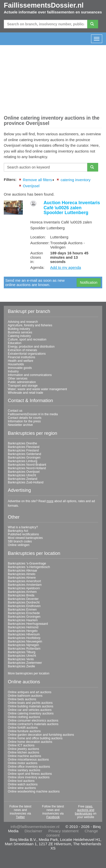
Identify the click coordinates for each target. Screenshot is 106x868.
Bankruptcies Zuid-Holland (26, 482)
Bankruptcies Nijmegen (23, 645)
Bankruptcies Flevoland (24, 447)
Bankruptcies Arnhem (22, 592)
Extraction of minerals (22, 350)
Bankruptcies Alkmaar (23, 571)
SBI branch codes (20, 541)
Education (15, 343)
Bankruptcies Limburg (23, 461)
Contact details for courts (25, 418)
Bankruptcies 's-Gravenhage (27, 563)
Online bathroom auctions (25, 696)
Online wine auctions (22, 788)
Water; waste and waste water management (37, 389)
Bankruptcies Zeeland (23, 479)
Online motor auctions (23, 763)
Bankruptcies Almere (22, 578)
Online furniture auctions (24, 731)
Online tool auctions (21, 781)
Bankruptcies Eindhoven (24, 606)
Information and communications (30, 375)
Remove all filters (37, 180)
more (50, 501)
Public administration (22, 382)
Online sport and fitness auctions (30, 774)
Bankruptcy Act (18, 531)
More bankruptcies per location (29, 673)
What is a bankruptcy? (23, 527)
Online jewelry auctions (23, 749)
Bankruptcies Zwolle (21, 666)
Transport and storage (23, 386)
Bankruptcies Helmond (23, 627)
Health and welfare (20, 361)
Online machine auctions (24, 756)
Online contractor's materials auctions (33, 724)
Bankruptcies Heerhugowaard (28, 624)
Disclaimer (33, 831)
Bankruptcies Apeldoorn (24, 588)
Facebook (53, 817)
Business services (20, 332)
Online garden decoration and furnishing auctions (41, 735)
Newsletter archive (20, 425)
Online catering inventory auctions (31, 713)
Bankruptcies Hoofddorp (24, 638)
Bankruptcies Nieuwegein (25, 641)
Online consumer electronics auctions (33, 721)
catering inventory (75, 180)
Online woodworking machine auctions (34, 791)
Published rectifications (23, 534)
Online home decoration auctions (30, 742)
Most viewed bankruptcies (25, 538)
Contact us (15, 411)
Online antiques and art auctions (30, 692)
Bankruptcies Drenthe (22, 443)
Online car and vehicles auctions (30, 710)
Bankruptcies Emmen (22, 610)
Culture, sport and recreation (27, 339)
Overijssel (31, 186)
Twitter (20, 817)
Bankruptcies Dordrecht (24, 602)
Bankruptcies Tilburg (22, 652)
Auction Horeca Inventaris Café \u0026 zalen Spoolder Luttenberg (72, 208)
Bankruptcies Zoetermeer (25, 663)
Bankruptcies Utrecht (22, 475)
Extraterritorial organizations (27, 354)
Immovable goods (20, 368)
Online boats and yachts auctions (30, 703)
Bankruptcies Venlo (21, 659)
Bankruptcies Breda (21, 595)
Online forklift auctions (23, 728)
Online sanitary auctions (24, 770)
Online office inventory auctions (29, 767)
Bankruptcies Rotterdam (24, 649)
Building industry (19, 329)
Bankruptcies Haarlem (23, 620)
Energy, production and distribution (31, 347)
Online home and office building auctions (35, 738)
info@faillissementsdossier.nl (35, 827)
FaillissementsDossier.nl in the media (33, 414)
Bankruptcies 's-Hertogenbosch (29, 567)
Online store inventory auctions (29, 777)
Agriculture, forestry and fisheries (30, 325)
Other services (18, 379)
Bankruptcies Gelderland (24, 454)
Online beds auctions (22, 699)
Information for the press (24, 421)
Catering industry (19, 336)
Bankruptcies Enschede (24, 613)
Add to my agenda (66, 267)
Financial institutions (22, 357)
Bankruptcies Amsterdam (25, 585)
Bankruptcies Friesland (23, 450)
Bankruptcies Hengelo (23, 631)
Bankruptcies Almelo (22, 574)
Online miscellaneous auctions (28, 760)
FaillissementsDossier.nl (44, 5)
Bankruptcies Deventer (23, 599)
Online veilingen (19, 545)
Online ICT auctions (21, 745)
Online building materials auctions (30, 706)
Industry (13, 371)
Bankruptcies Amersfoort (24, 581)
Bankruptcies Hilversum (24, 634)
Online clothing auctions (24, 717)
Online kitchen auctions (24, 752)
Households (16, 364)
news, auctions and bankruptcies (84, 810)
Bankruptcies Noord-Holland (27, 468)
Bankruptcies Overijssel (24, 472)
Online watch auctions (23, 784)
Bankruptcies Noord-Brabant (27, 465)
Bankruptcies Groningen (24, 458)
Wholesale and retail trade (25, 393)
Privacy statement (63, 831)
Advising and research (23, 322)
